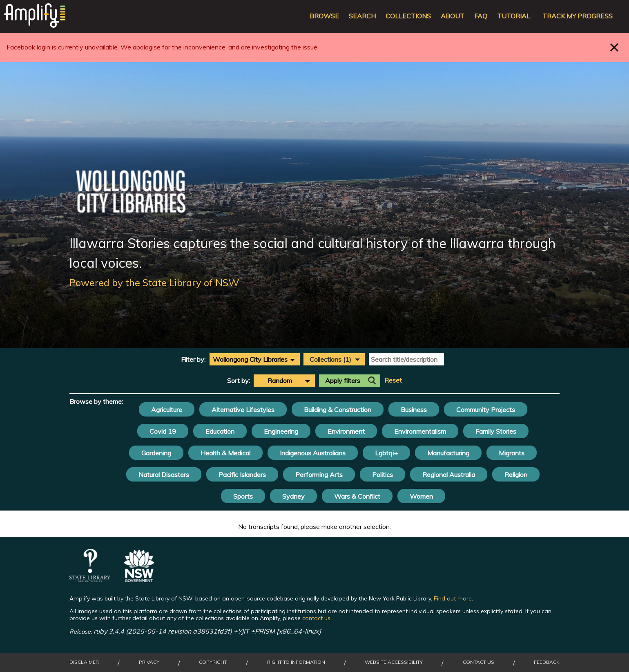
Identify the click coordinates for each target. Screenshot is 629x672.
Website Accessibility (394, 662)
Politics (383, 475)
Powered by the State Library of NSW (154, 282)
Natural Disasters (164, 475)
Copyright (213, 662)
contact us (316, 618)
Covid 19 (163, 431)
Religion (516, 475)
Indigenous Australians (313, 453)
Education (220, 431)
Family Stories (496, 431)
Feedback (547, 662)
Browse (324, 16)
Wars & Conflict (357, 496)
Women (421, 496)
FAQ (481, 16)
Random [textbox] (280, 381)
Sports (243, 496)
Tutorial (514, 16)
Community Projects (486, 410)
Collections (408, 16)
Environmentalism (420, 431)
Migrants (512, 453)
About (453, 16)
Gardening (156, 453)
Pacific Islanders (242, 475)
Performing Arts (319, 475)
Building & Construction (338, 410)
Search (362, 16)
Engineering (281, 431)
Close (615, 47)
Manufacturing (448, 453)
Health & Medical (225, 453)
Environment (346, 431)
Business (414, 410)
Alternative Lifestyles (243, 410)
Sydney (293, 496)
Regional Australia (449, 475)
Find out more (453, 598)
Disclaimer (84, 662)
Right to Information (296, 662)
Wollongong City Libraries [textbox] (250, 359)
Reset (393, 380)
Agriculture (167, 410)
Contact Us (478, 662)
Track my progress (578, 16)
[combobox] (255, 359)
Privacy (149, 662)
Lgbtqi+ (386, 453)
